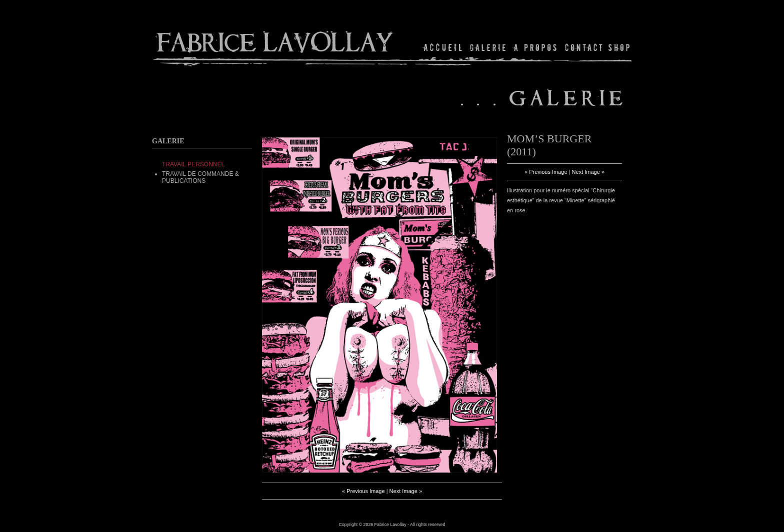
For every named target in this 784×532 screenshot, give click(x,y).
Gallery (488, 47)
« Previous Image (363, 491)
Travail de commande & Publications (200, 177)
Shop (618, 47)
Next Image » (406, 491)
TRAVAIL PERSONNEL (193, 164)
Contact (584, 47)
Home (443, 47)
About (536, 47)
